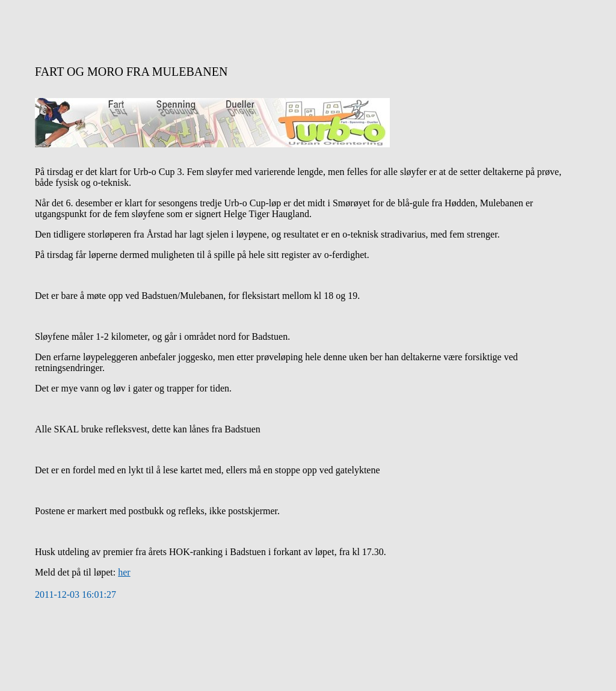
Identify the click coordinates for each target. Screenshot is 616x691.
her (124, 572)
